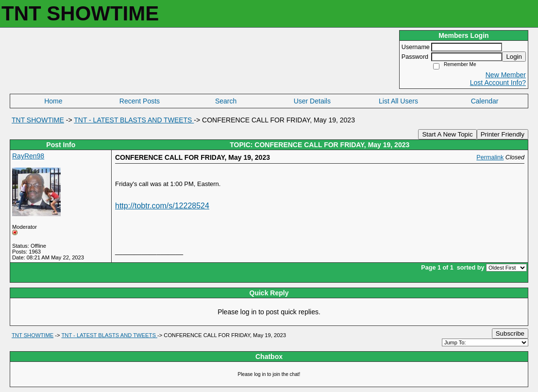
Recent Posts (140, 101)
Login (514, 57)
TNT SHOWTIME (38, 120)
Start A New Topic (447, 134)
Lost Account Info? (498, 83)
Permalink (490, 157)
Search (226, 101)
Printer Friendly (503, 134)
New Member (506, 75)
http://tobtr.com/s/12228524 (162, 206)
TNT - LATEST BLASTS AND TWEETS (134, 120)
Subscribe (510, 333)
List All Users (398, 101)
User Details (312, 101)
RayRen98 (28, 156)
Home (53, 101)
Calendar (485, 101)
